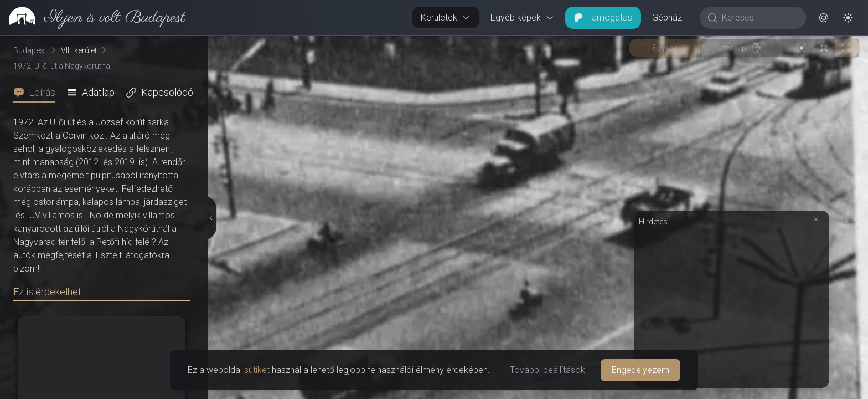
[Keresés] (759, 18)
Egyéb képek (522, 17)
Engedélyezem (640, 370)
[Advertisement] (732, 306)
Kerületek (446, 17)
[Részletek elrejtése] (210, 218)
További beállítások (547, 370)
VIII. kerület (79, 50)
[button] (824, 18)
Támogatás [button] (603, 17)
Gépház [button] (667, 17)
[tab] (38, 93)
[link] (93, 18)
